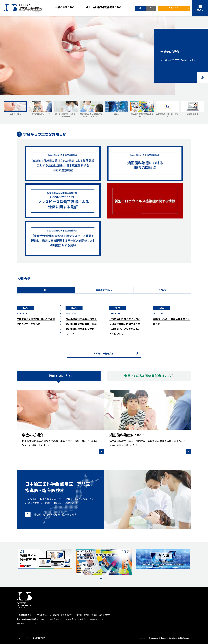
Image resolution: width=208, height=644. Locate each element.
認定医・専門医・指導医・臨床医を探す (93, 614)
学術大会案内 (55, 618)
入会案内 (82, 618)
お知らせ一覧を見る (117, 353)
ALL (46, 290)
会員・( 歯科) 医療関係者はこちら (149, 376)
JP (140, 8)
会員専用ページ (97, 618)
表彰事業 (70, 618)
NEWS (162, 290)
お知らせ (20, 622)
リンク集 (32, 622)
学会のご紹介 (43, 614)
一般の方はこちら (65, 7)
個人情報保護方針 (40, 636)
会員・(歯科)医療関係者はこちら (104, 7)
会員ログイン (174, 8)
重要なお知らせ (104, 290)
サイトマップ (22, 636)
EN (151, 8)
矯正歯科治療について (62, 614)
